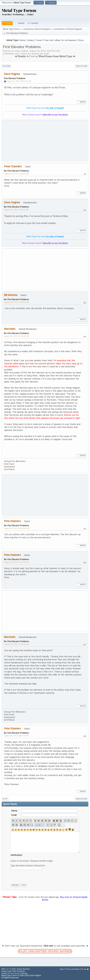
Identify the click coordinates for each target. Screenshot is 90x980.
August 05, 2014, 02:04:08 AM (17, 302)
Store (81, 40)
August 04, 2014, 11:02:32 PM (16, 210)
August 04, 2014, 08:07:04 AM (19, 81)
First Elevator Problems (15, 78)
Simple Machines (23, 969)
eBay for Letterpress (66, 40)
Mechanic (10, 329)
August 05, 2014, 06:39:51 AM (16, 562)
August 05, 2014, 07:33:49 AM (16, 644)
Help (62, 969)
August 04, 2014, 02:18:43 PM (16, 174)
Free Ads (49, 40)
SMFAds (4, 973)
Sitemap (24, 973)
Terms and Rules (72, 969)
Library (31, 40)
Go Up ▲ (85, 969)
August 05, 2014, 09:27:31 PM (16, 736)
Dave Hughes (12, 74)
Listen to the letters (20, 861)
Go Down (6, 66)
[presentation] (31, 876)
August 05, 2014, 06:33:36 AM (17, 528)
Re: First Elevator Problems (16, 171)
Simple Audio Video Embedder (13, 971)
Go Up (5, 799)
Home (22, 40)
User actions (81, 66)
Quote (81, 102)
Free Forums (15, 973)
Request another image (42, 861)
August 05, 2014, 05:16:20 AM (16, 336)
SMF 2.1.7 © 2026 (8, 969)
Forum (39, 40)
